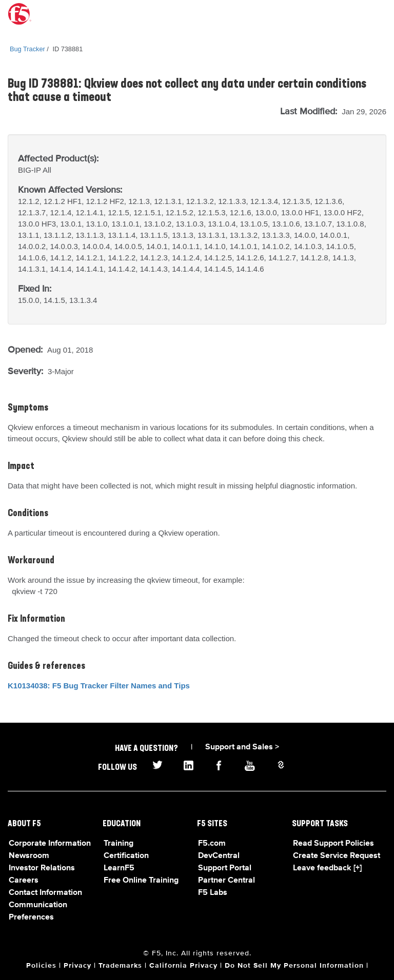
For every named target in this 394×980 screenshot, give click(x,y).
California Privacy (183, 966)
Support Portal (225, 868)
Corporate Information (50, 844)
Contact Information (45, 893)
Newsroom (29, 856)
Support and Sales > (242, 747)
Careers (24, 881)
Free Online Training (141, 881)
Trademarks (120, 966)
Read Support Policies (333, 844)
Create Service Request (337, 856)
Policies (41, 966)
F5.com (212, 844)
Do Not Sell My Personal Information (294, 966)
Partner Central (226, 881)
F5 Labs (213, 893)
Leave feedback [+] (327, 868)
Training (119, 844)
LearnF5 (119, 868)
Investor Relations (42, 868)
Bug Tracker (27, 49)
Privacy (77, 966)
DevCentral (219, 856)
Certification (126, 856)
